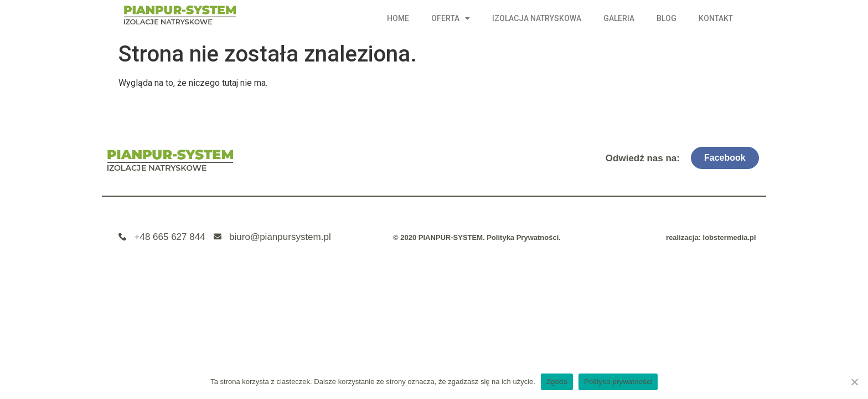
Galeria (619, 18)
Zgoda (557, 382)
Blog (666, 18)
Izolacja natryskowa (537, 18)
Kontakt (716, 18)
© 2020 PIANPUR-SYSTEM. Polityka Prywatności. (477, 237)
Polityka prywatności (618, 382)
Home (398, 18)
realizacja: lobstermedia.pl (711, 237)
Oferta (451, 18)
